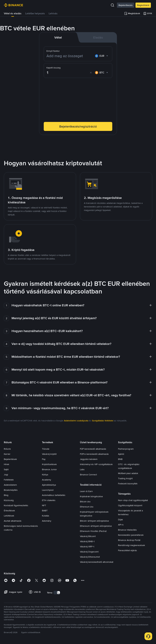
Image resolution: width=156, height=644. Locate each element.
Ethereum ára (87, 507)
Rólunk (7, 449)
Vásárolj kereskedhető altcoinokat (97, 562)
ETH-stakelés (49, 500)
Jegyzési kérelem (89, 459)
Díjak (120, 520)
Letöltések (9, 516)
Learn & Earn (86, 491)
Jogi (6, 475)
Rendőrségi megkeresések (131, 545)
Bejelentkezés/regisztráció (78, 126)
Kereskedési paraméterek (131, 535)
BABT (45, 511)
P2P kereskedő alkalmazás (93, 449)
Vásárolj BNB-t (87, 541)
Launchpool (48, 490)
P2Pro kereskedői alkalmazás (94, 454)
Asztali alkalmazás (13, 521)
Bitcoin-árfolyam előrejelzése (94, 521)
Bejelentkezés (126, 5)
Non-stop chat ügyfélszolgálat (133, 500)
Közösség (9, 500)
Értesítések (9, 511)
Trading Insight (125, 478)
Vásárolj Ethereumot (90, 557)
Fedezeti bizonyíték (128, 484)
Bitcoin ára (85, 502)
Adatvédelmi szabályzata (76, 421)
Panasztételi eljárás (127, 550)
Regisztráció (143, 5)
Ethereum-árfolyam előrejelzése (96, 526)
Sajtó (6, 469)
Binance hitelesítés (127, 530)
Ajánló (121, 454)
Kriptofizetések (49, 464)
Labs (82, 469)
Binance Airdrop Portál (129, 540)
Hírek (6, 464)
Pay (44, 459)
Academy (47, 480)
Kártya (45, 475)
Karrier (7, 454)
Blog (6, 495)
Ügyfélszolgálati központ (130, 505)
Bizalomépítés (11, 490)
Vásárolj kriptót (49, 454)
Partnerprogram (126, 449)
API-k (121, 525)
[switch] (57, 593)
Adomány (47, 521)
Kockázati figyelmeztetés (16, 505)
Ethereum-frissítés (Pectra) (93, 531)
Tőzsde (46, 449)
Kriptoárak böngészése (91, 496)
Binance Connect (88, 475)
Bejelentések (10, 459)
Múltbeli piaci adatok (128, 473)
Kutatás (46, 516)
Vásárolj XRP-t (87, 546)
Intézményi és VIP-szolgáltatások (96, 464)
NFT (44, 505)
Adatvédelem (10, 485)
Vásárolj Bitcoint (88, 536)
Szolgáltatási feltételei (103, 421)
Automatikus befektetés (54, 495)
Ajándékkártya (49, 485)
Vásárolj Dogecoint (89, 552)
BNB (120, 459)
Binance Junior (49, 469)
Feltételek (9, 480)
